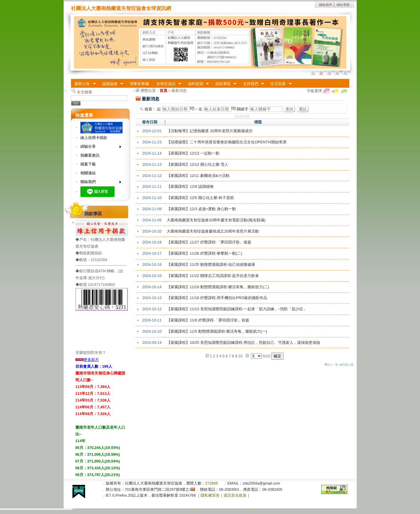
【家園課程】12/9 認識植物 (190, 186)
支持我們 (252, 84)
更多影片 (87, 360)
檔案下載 (88, 164)
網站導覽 (343, 5)
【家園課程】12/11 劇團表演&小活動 (198, 176)
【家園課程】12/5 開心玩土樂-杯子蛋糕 (200, 198)
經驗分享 (99, 148)
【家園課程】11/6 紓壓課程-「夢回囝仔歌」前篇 (208, 320)
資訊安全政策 (235, 495)
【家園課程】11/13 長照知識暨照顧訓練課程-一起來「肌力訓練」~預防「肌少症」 (237, 309)
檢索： (150, 109)
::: (73, 82)
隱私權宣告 (210, 495)
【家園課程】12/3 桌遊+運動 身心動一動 (201, 209)
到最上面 (347, 365)
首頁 (163, 91)
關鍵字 (243, 109)
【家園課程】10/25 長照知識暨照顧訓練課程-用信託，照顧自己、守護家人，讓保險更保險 (243, 343)
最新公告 (83, 84)
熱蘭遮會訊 (90, 155)
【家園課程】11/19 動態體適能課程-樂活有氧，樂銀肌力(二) (218, 287)
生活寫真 (279, 84)
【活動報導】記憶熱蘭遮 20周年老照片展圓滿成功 (210, 131)
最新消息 (179, 91)
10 (240, 356)
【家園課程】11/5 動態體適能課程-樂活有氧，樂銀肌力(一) (217, 331)
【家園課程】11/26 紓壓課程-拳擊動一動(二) (204, 253)
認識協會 (111, 84)
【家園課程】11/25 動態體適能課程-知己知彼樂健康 (211, 265)
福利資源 (196, 84)
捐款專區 (224, 84)
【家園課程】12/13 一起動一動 (193, 153)
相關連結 (88, 173)
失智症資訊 (167, 84)
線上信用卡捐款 (94, 138)
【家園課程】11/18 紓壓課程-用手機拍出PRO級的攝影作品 (217, 298)
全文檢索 (85, 92)
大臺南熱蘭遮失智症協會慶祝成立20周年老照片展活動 (213, 231)
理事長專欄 (139, 84)
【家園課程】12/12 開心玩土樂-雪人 (197, 164)
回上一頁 (331, 365)
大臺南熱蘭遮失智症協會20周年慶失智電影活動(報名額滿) (216, 220)
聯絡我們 (325, 5)
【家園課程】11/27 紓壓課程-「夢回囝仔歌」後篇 (209, 242)
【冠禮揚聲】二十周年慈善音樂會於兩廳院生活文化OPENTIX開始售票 (227, 142)
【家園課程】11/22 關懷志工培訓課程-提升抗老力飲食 (213, 276)
